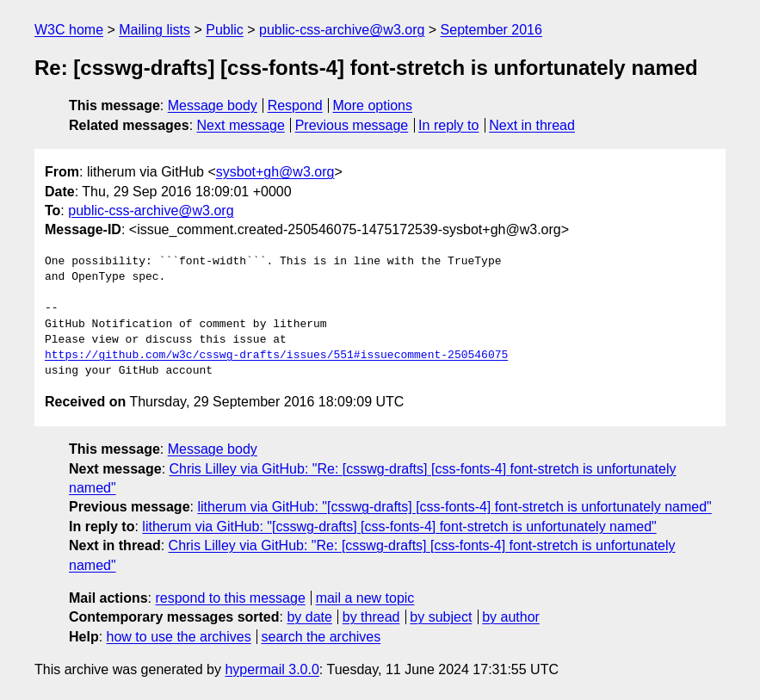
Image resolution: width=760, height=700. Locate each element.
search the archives (321, 637)
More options (373, 105)
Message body (213, 105)
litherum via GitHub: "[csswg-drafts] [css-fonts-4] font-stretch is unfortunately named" (454, 507)
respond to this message (230, 598)
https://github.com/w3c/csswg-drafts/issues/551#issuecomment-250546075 (276, 356)
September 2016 (491, 30)
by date (309, 617)
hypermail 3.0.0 (272, 669)
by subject (441, 617)
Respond (295, 105)
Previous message (352, 125)
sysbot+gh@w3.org (275, 172)
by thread (371, 617)
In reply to (448, 125)
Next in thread (532, 125)
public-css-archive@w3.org (342, 30)
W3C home (69, 30)
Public (225, 30)
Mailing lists (154, 30)
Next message (241, 125)
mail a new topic (365, 598)
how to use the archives (179, 637)
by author (511, 617)
